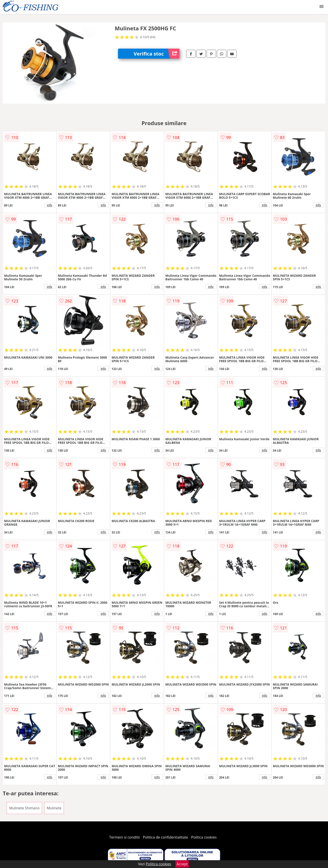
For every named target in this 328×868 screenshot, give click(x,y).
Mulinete (54, 808)
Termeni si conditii (125, 837)
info (50, 205)
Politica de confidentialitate (166, 837)
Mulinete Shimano (24, 808)
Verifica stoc (157, 54)
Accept (182, 864)
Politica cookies (204, 837)
